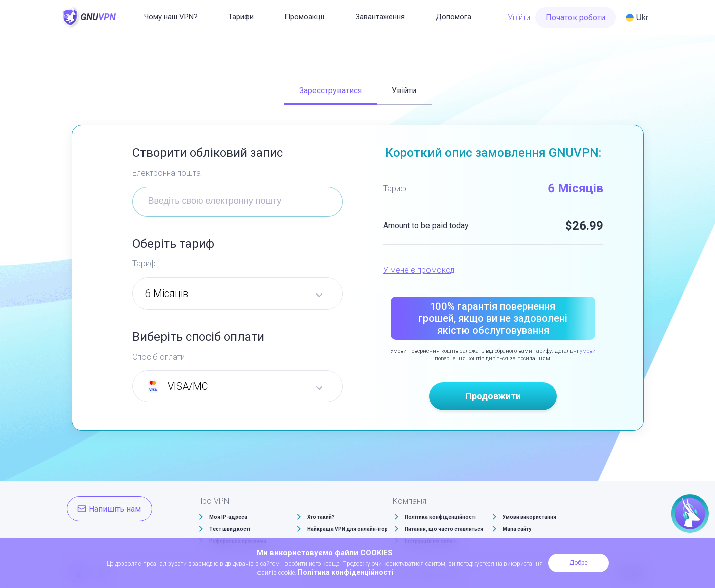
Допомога (453, 17)
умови (588, 351)
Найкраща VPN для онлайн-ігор (347, 529)
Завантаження (380, 17)
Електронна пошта (167, 173)
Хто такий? (321, 517)
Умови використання (530, 517)
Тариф (144, 264)
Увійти (519, 17)
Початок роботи (576, 17)
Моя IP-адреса (228, 517)
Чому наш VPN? (171, 17)
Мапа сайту (517, 529)
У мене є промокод (419, 270)
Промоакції (304, 17)
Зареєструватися (330, 91)
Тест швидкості (230, 529)
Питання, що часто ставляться (444, 529)
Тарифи (241, 17)
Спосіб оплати (159, 357)
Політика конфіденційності (440, 517)
